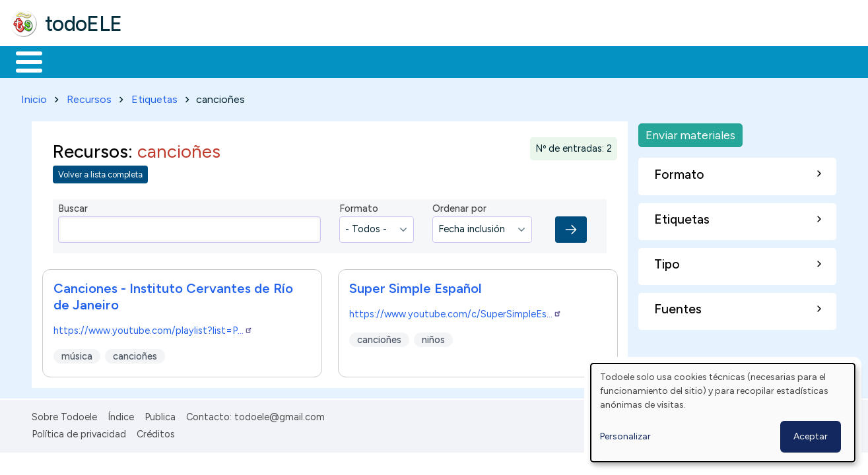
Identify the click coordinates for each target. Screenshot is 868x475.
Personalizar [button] (625, 436)
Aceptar (811, 436)
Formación (159, 61)
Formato (359, 206)
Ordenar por (459, 206)
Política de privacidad (79, 431)
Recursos (89, 97)
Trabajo (238, 61)
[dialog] (723, 413)
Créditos (156, 431)
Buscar (542, 61)
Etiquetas (154, 97)
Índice (121, 414)
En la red (312, 61)
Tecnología (395, 61)
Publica (160, 414)
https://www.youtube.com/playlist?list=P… (153, 328)
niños (433, 337)
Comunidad (483, 61)
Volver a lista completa (100, 173)
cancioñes (135, 354)
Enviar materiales (690, 132)
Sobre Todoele (64, 414)
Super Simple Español (416, 286)
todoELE (83, 24)
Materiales (74, 61)
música (77, 354)
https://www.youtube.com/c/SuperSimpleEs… (455, 311)
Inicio (22, 61)
